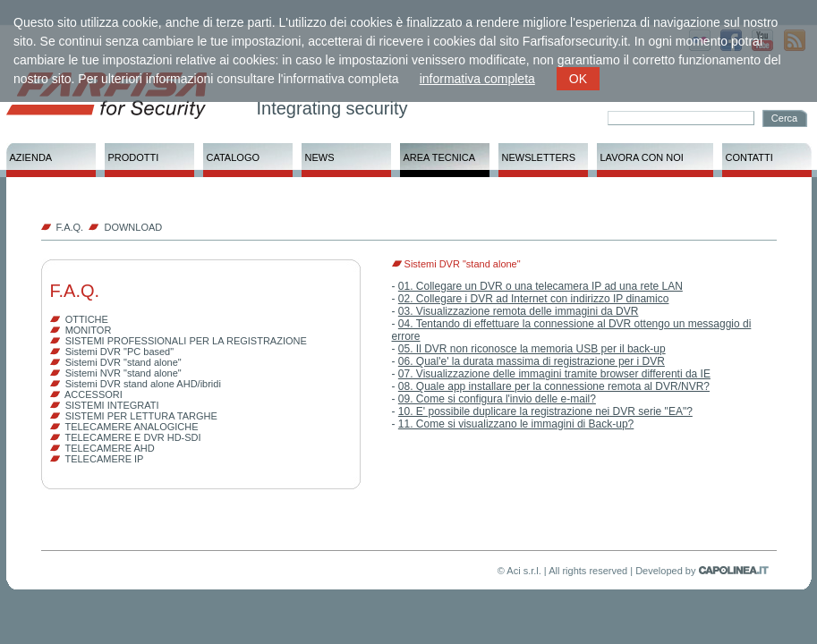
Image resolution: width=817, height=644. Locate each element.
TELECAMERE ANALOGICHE (131, 427)
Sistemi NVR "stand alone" (123, 373)
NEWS (320, 157)
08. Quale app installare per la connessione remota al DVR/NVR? (554, 386)
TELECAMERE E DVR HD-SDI (132, 437)
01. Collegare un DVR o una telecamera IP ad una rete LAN (540, 286)
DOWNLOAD (133, 227)
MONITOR (89, 330)
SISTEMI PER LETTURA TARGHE (141, 416)
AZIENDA (31, 157)
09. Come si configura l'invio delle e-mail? (497, 399)
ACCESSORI (94, 394)
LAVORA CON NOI (642, 157)
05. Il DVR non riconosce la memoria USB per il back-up (532, 349)
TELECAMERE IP (104, 459)
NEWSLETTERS (539, 157)
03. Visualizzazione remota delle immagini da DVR (519, 311)
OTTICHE (87, 319)
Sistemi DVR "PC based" (120, 352)
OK (578, 79)
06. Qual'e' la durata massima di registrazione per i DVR (532, 361)
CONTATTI (749, 157)
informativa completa (477, 79)
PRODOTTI (134, 157)
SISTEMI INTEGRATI (112, 405)
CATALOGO (234, 157)
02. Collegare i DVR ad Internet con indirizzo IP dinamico (534, 299)
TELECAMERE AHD (109, 448)
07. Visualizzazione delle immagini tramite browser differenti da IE (554, 374)
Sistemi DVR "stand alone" (123, 362)
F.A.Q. (70, 227)
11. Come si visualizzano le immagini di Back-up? (516, 424)
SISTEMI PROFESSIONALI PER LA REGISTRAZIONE (186, 341)
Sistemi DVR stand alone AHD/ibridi (143, 384)
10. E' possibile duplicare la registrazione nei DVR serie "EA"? (545, 411)
